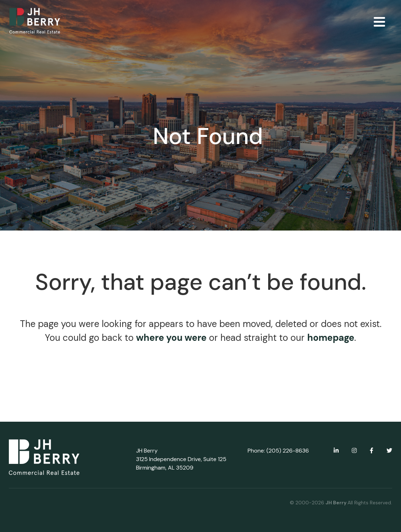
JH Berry (337, 503)
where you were (171, 338)
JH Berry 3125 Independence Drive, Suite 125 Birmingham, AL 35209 (181, 459)
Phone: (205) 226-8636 (278, 451)
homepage (331, 338)
